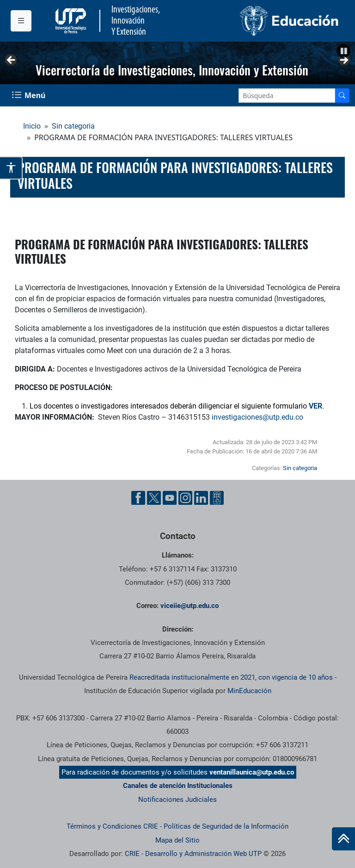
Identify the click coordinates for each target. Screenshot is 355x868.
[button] (343, 51)
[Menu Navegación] (30, 95)
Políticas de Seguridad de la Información (226, 826)
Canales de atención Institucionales (178, 786)
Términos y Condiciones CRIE (112, 826)
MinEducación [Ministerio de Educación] (249, 691)
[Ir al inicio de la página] (343, 839)
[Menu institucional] (21, 21)
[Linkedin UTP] (201, 498)
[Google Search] (287, 96)
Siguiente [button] (343, 61)
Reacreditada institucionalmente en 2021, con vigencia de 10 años (231, 677)
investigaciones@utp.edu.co (257, 417)
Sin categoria (73, 126)
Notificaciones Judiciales (177, 800)
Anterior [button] (12, 61)
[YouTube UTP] (170, 498)
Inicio (32, 126)
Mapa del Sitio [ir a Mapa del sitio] (177, 840)
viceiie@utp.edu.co (190, 606)
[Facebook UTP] (138, 498)
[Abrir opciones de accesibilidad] (11, 168)
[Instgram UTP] (185, 498)
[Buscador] (342, 96)
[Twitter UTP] (154, 498)
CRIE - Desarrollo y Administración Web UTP (193, 854)
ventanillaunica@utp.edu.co (252, 772)
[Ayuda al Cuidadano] (217, 498)
